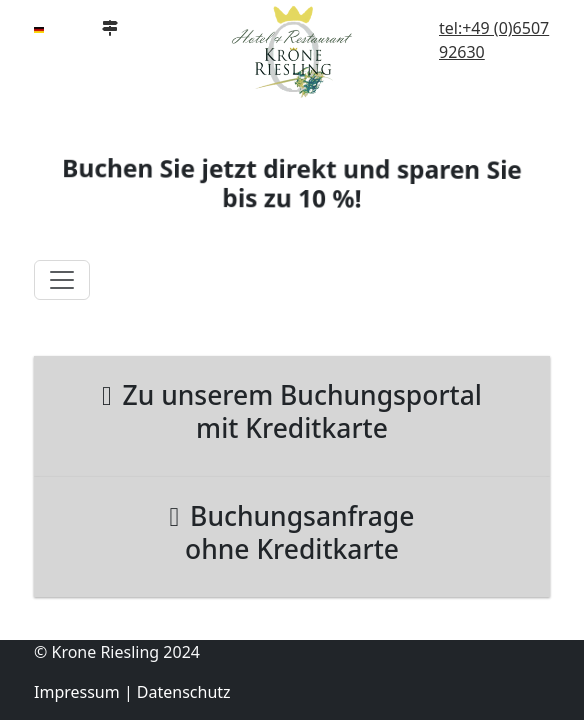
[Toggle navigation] (62, 280)
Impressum (77, 692)
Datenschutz (184, 692)
